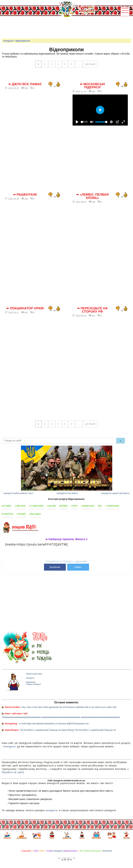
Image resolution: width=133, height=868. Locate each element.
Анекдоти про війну (67, 493)
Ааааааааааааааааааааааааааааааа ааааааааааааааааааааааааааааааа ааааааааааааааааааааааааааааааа (61, 717)
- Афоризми (30, 682)
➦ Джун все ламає (25, 84)
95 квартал (7, 514)
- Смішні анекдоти (33, 684)
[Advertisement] (65, 27)
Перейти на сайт (12, 772)
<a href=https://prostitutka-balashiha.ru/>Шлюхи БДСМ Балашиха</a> (54, 724)
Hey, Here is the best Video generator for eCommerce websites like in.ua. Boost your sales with (69, 707)
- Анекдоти (30, 678)
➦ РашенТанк (25, 195)
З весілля (20, 506)
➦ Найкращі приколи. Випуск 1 (66, 539)
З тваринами (112, 506)
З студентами (36, 506)
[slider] (82, 122)
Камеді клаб (88, 506)
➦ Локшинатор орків (25, 308)
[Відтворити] (77, 122)
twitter (78, 567)
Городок (21, 514)
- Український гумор (34, 674)
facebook (55, 567)
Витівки (64, 506)
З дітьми (51, 506)
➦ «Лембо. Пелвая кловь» (92, 196)
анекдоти (52, 810)
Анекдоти (8, 41)
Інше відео (35, 514)
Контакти (107, 851)
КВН (100, 506)
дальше (90, 64)
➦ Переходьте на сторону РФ (92, 310)
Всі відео (7, 506)
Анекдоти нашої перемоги (115, 493)
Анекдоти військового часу (18, 493)
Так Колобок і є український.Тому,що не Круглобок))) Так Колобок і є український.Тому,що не (68, 730)
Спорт (74, 506)
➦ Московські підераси (92, 86)
